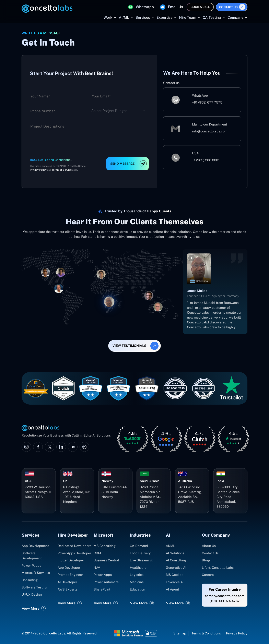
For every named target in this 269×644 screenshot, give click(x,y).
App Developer (69, 568)
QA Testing (212, 17)
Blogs (206, 560)
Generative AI (176, 568)
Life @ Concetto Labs (218, 568)
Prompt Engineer (70, 575)
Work (108, 17)
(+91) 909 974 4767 (225, 601)
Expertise (165, 17)
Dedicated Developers (74, 546)
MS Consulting (105, 546)
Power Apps (103, 575)
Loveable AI (175, 582)
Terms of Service (62, 170)
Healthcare (138, 568)
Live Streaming (141, 560)
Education (137, 589)
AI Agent (172, 589)
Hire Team (188, 17)
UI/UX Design (32, 594)
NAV (97, 568)
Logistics (137, 575)
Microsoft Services (36, 573)
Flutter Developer (71, 560)
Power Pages (31, 566)
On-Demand (139, 546)
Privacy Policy (38, 170)
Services (143, 17)
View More (31, 608)
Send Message (122, 164)
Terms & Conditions (206, 633)
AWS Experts (67, 589)
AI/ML (124, 17)
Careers (208, 575)
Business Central (106, 560)
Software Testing (34, 587)
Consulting (30, 580)
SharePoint (102, 589)
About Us (209, 546)
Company (235, 17)
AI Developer (67, 582)
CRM (97, 553)
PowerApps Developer (74, 553)
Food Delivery (140, 553)
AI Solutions (175, 553)
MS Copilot (174, 575)
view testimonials (129, 346)
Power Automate (106, 582)
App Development (35, 546)
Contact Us (228, 7)
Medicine (137, 582)
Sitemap (180, 633)
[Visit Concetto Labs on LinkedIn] (61, 447)
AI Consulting (176, 560)
